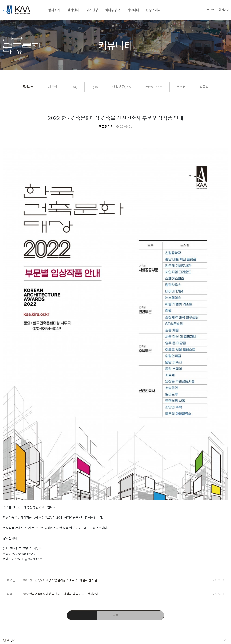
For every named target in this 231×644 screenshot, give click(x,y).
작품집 (204, 87)
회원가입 (224, 10)
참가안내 (73, 10)
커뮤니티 (133, 10)
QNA (95, 87)
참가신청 (92, 10)
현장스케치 (153, 10)
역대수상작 (113, 10)
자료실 (53, 87)
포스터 (181, 87)
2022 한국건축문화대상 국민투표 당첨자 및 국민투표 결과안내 (60, 502)
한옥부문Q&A (121, 87)
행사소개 (54, 10)
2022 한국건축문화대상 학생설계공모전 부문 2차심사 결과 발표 (61, 488)
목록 (116, 524)
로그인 (211, 10)
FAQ (74, 87)
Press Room (154, 87)
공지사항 (28, 87)
